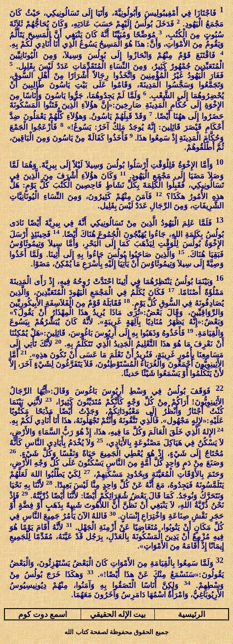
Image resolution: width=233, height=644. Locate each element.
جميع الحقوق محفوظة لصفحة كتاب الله (116, 632)
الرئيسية (191, 614)
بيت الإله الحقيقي (118, 614)
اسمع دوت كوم (43, 614)
